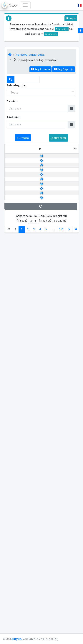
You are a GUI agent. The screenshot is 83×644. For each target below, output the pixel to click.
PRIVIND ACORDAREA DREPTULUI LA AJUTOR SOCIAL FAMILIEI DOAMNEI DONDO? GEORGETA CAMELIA (27, 569)
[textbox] (41, 92)
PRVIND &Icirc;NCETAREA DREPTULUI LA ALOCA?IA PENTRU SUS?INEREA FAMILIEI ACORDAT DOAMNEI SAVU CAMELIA (27, 257)
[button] (78, 5)
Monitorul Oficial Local (30, 55)
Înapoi (71, 18)
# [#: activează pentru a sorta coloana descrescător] (8, 149)
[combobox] (41, 92)
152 (61, 621)
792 (72, 284)
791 (72, 355)
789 (72, 467)
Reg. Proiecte (40, 69)
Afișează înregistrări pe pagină (41, 613)
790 (72, 417)
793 (72, 239)
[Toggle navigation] (25, 5)
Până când (13, 117)
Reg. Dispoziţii (64, 69)
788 (72, 502)
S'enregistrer (62, 29)
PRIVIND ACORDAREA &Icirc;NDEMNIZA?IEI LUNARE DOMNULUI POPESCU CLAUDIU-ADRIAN (28, 480)
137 (72, 158)
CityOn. (17, 639)
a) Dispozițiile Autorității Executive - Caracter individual (53, 167)
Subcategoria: (16, 85)
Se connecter (51, 34)
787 (72, 552)
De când (12, 101)
